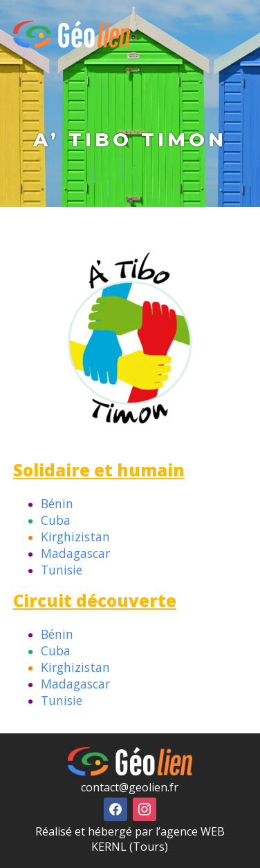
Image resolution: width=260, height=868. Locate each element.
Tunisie (62, 570)
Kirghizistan (75, 537)
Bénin (57, 503)
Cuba (56, 520)
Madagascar (75, 553)
